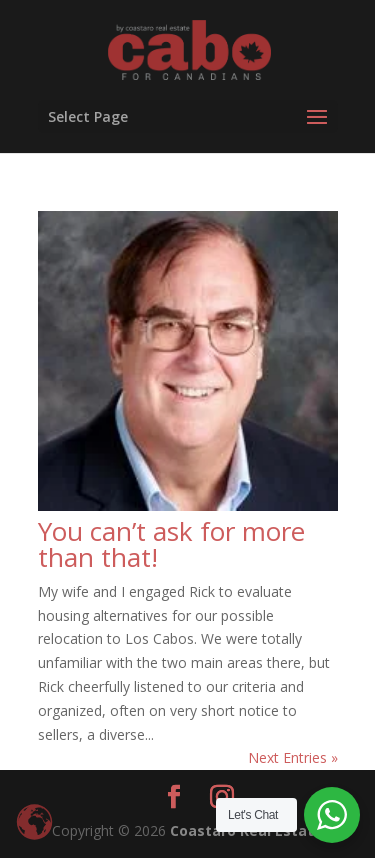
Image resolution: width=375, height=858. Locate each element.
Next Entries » (293, 757)
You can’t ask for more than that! (171, 544)
